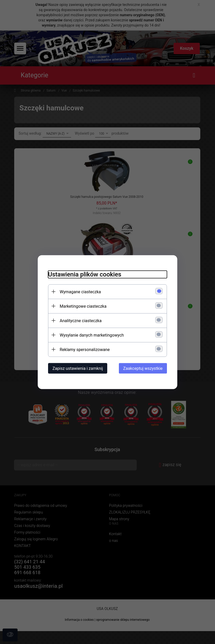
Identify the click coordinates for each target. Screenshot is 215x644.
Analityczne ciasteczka (81, 320)
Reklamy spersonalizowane (85, 349)
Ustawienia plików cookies (85, 274)
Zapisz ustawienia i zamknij (78, 368)
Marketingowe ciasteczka (83, 306)
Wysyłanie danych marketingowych (92, 335)
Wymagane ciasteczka (80, 292)
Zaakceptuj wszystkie (143, 368)
